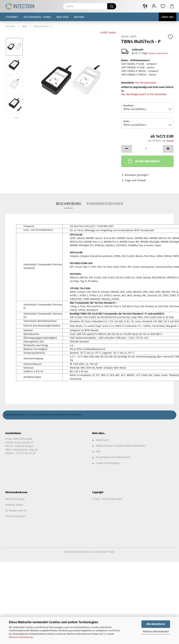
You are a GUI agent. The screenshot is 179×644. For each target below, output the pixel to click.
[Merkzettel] (163, 6)
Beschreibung (69, 204)
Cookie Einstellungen (108, 463)
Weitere (79, 17)
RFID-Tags (62, 17)
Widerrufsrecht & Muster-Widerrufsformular (121, 446)
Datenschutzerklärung (21, 637)
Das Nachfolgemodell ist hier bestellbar (144, 94)
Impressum (102, 440)
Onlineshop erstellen (77, 552)
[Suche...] (112, 6)
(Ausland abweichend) (158, 53)
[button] (145, 6)
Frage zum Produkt (135, 180)
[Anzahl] (147, 149)
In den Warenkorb (143, 161)
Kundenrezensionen (105, 204)
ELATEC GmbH (108, 33)
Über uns (168, 17)
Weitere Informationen (156, 632)
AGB (98, 452)
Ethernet (12, 17)
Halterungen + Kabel (37, 17)
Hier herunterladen (146, 83)
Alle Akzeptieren (156, 624)
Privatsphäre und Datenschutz (113, 457)
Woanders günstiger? (137, 175)
